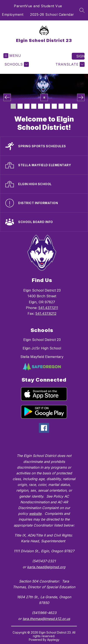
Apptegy (53, 640)
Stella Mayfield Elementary (42, 357)
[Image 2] (20, 106)
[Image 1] (13, 106)
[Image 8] (61, 106)
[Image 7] (54, 106)
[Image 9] (68, 106)
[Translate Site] (70, 64)
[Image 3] (27, 106)
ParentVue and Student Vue (38, 6)
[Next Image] (81, 97)
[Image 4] (34, 106)
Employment (13, 14)
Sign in (80, 56)
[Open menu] (12, 56)
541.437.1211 (48, 308)
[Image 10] (75, 106)
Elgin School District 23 (42, 340)
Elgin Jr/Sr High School (42, 348)
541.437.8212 (46, 313)
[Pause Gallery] (44, 97)
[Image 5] (41, 106)
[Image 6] (47, 106)
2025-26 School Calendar (52, 14)
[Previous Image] (7, 97)
